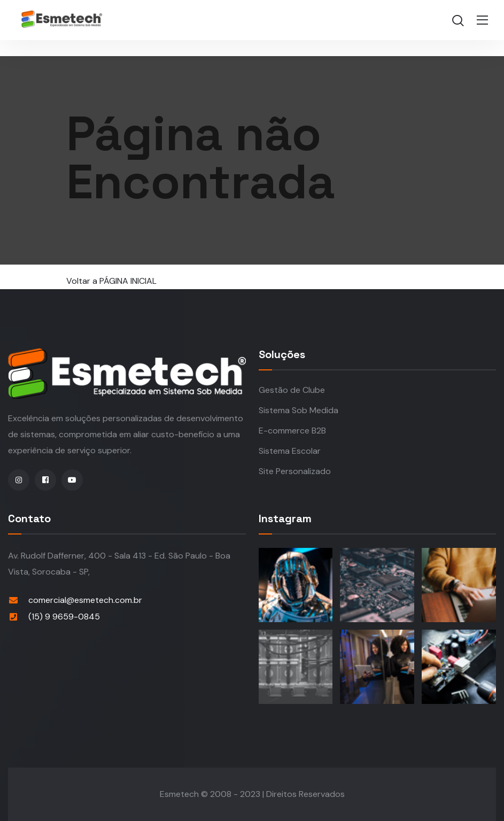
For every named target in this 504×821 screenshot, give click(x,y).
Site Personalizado (295, 471)
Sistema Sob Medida (298, 410)
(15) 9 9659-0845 (64, 617)
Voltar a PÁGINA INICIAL (111, 281)
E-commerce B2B (292, 431)
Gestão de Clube (292, 390)
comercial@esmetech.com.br (85, 600)
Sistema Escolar (290, 451)
